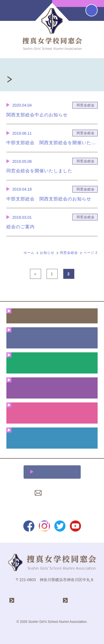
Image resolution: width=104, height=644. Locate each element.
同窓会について (52, 338)
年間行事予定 (52, 363)
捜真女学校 (81, 600)
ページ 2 (91, 253)
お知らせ (47, 253)
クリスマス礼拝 (52, 413)
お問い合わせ (55, 493)
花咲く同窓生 (52, 388)
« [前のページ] (35, 274)
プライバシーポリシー (52, 506)
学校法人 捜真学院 (36, 600)
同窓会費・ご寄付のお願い (52, 438)
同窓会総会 (69, 253)
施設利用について (55, 472)
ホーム (29, 253)
